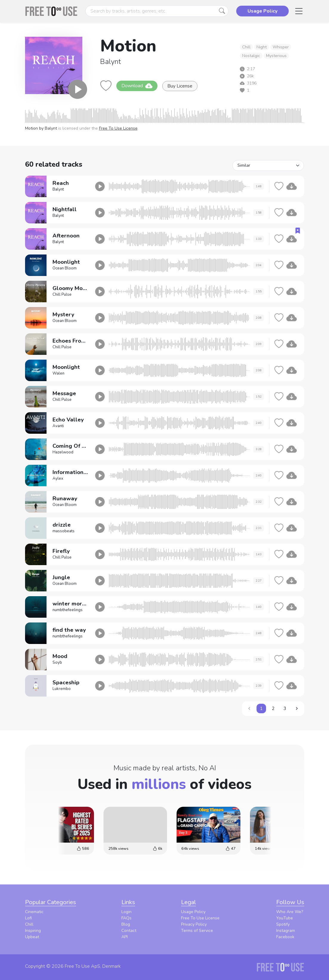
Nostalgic (251, 56)
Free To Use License (118, 128)
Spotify (283, 924)
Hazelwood (63, 452)
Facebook (285, 937)
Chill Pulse (62, 295)
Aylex (58, 479)
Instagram (286, 931)
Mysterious (276, 56)
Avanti (58, 426)
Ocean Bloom (65, 268)
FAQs (126, 918)
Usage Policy (193, 912)
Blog (126, 924)
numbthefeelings (68, 610)
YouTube (285, 918)
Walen (58, 373)
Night (262, 47)
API (125, 937)
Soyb (57, 662)
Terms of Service (197, 931)
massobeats (64, 531)
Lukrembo (62, 689)
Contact (129, 931)
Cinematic (34, 912)
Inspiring (33, 931)
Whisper (281, 47)
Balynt (111, 62)
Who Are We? (290, 912)
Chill (246, 47)
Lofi (28, 918)
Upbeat (32, 937)
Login (126, 912)
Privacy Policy (194, 924)
